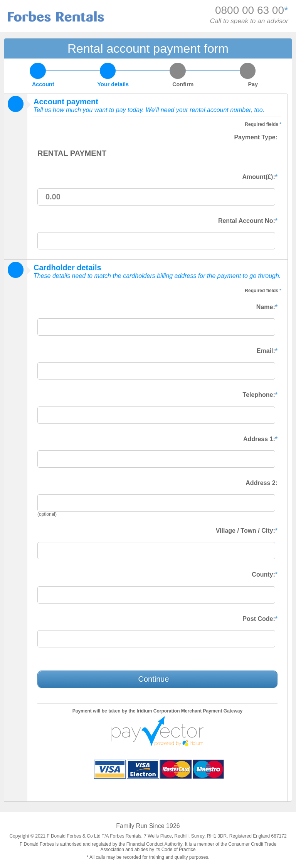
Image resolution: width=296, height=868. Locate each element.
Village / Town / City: (247, 531)
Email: (267, 351)
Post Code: (260, 619)
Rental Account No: (248, 221)
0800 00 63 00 (250, 10)
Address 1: (260, 439)
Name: (267, 307)
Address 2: (262, 483)
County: (265, 574)
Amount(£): (260, 177)
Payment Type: (256, 137)
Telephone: (260, 395)
